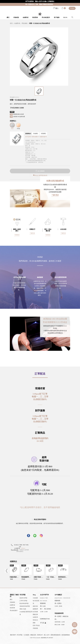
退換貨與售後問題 (25, 606)
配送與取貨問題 (24, 603)
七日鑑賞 (26, 635)
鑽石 (8, 17)
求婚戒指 (16, 17)
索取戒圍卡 (36, 137)
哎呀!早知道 (36, 625)
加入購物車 (40, 171)
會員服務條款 (66, 635)
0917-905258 (43, 601)
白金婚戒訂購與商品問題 (26, 613)
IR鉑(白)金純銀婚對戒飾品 (20, 551)
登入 (56, 8)
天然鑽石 (36, 134)
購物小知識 (23, 609)
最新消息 (35, 606)
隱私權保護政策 (56, 635)
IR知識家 (35, 598)
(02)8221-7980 (44, 598)
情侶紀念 (35, 620)
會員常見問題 (23, 598)
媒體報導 (35, 609)
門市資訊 (72, 8)
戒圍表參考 (43, 137)
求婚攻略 (35, 628)
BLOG (65, 17)
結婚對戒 (26, 17)
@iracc (23, 548)
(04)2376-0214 (58, 598)
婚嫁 (34, 623)
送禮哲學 (35, 617)
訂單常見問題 (23, 601)
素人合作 (47, 635)
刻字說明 (28, 137)
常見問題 (20, 635)
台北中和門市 (44, 595)
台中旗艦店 (58, 595)
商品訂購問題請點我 (40, 175)
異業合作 (40, 635)
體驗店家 (35, 614)
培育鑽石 (43, 134)
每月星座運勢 (36, 602)
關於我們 (13, 635)
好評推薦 (35, 612)
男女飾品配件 (46, 17)
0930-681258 (67, 598)
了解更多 (17, 235)
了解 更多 (55, 195)
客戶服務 (57, 17)
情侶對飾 (35, 17)
